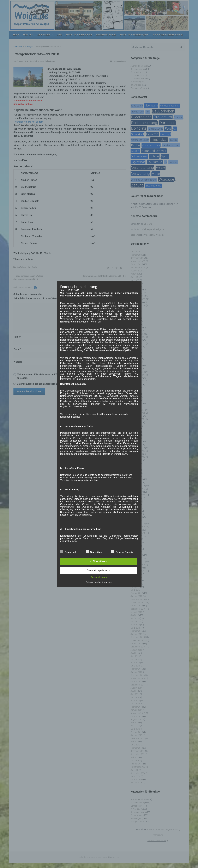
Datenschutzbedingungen (99, 582)
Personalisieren (99, 577)
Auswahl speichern (98, 570)
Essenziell (68, 552)
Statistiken (94, 552)
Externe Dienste (122, 552)
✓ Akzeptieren (98, 561)
